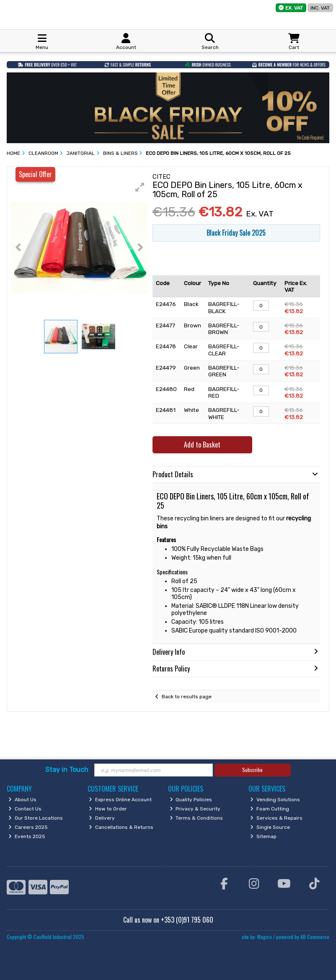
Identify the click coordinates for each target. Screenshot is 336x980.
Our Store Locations (36, 818)
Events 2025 (27, 836)
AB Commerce (315, 937)
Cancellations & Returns (121, 827)
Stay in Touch (67, 770)
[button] (140, 187)
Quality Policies (191, 800)
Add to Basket (202, 445)
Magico (265, 937)
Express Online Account (120, 800)
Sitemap (263, 836)
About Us (22, 800)
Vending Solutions (275, 800)
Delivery (102, 818)
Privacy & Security (195, 809)
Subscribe (252, 770)
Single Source (270, 827)
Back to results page (187, 697)
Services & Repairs (276, 818)
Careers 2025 (28, 827)
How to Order (108, 809)
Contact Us (25, 809)
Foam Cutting (270, 809)
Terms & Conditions (196, 818)
